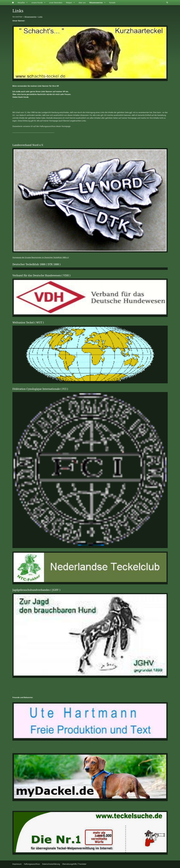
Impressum (17, 864)
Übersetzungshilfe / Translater (74, 864)
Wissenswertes (30, 17)
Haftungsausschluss (32, 864)
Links (40, 17)
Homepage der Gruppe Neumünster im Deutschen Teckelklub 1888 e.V (41, 257)
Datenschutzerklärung (51, 864)
